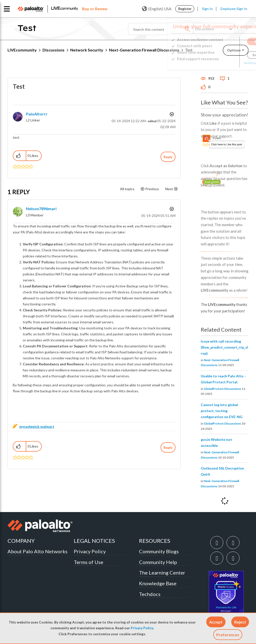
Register (185, 9)
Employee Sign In (234, 9)
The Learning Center (162, 573)
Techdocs (150, 594)
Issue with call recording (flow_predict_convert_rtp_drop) (224, 347)
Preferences (228, 635)
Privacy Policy (142, 628)
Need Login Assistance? (226, 63)
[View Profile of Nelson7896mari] (41, 209)
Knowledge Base (158, 583)
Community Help (158, 562)
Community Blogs (159, 551)
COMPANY (21, 541)
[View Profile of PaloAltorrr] (37, 114)
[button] (216, 622)
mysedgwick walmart (37, 426)
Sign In (207, 9)
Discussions (53, 50)
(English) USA (157, 9)
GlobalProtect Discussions (222, 389)
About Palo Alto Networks (37, 551)
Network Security (87, 50)
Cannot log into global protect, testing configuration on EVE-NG (222, 411)
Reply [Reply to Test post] (168, 157)
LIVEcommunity (22, 50)
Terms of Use (88, 562)
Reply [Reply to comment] (168, 447)
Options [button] (171, 114)
